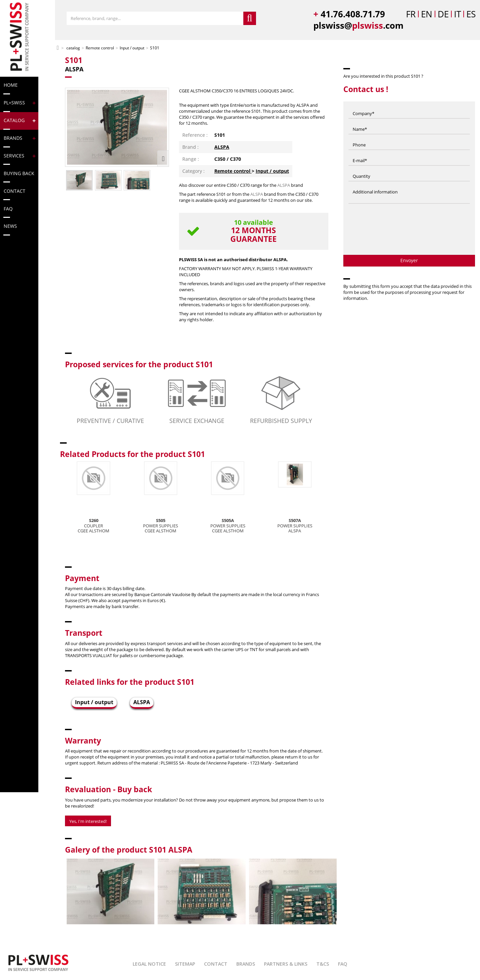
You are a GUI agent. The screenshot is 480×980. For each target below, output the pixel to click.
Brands (246, 964)
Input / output (272, 171)
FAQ (343, 964)
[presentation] (409, 232)
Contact (216, 964)
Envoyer (409, 260)
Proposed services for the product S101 (139, 364)
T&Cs (323, 964)
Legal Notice (149, 964)
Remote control (233, 171)
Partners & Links (286, 964)
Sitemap (185, 964)
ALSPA (222, 147)
